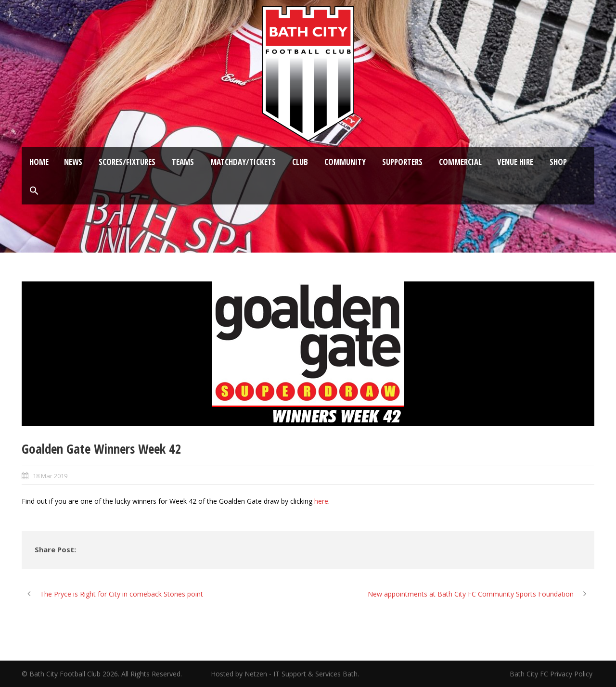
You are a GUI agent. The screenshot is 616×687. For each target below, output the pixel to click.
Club (300, 162)
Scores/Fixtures (127, 162)
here (321, 501)
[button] (34, 191)
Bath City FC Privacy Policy (552, 674)
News (73, 162)
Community (345, 162)
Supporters (402, 162)
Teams (183, 162)
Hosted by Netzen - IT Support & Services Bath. (285, 674)
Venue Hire (515, 162)
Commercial (460, 162)
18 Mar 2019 (50, 476)
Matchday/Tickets (243, 162)
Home (39, 162)
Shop (558, 162)
